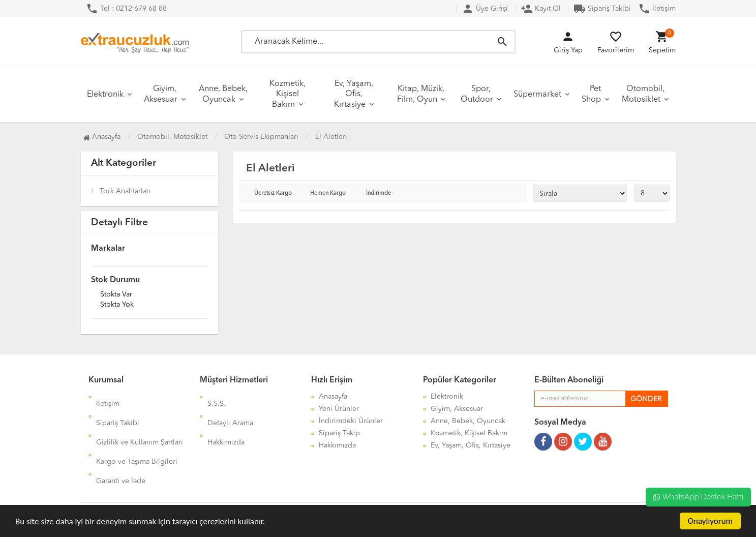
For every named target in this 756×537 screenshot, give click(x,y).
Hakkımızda (226, 421)
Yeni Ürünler (339, 409)
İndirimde (379, 193)
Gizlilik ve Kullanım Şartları (140, 421)
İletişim (657, 9)
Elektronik (105, 95)
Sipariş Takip (339, 433)
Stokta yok (117, 305)
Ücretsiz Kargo (273, 193)
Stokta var (116, 295)
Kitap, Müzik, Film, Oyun (421, 94)
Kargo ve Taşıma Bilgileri (137, 433)
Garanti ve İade (121, 445)
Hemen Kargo (328, 193)
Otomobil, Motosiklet (643, 94)
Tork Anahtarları (125, 191)
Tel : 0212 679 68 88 (126, 9)
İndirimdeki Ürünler (351, 421)
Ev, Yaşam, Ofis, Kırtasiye (354, 94)
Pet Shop (591, 94)
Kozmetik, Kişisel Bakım (288, 94)
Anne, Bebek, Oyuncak (223, 94)
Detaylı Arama (230, 409)
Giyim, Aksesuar (161, 94)
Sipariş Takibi (602, 9)
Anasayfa (102, 137)
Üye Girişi (485, 9)
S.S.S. (217, 397)
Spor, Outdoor (477, 94)
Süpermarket (537, 95)
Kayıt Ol (541, 9)
